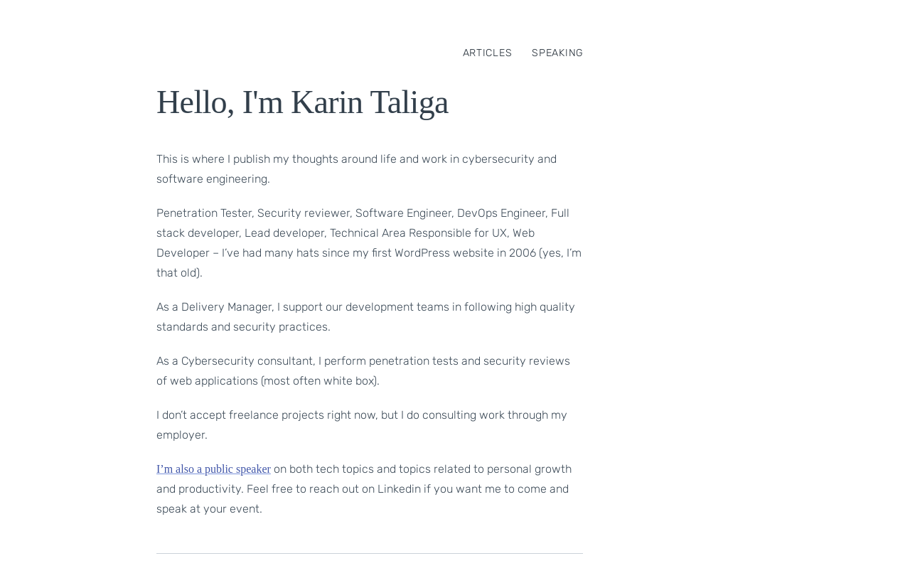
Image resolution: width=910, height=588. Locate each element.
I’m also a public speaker (214, 469)
